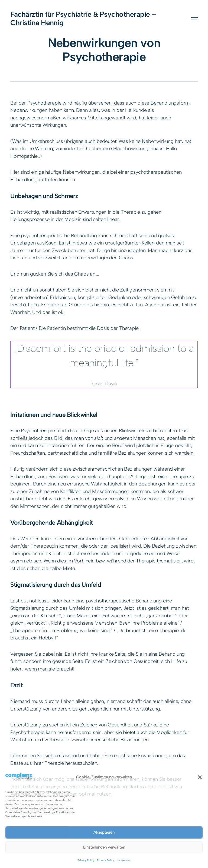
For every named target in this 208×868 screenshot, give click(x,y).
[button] (200, 777)
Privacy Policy (86, 860)
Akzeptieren (104, 832)
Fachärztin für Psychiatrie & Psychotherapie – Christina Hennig (83, 19)
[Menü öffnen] (194, 19)
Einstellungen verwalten (104, 847)
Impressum (124, 860)
